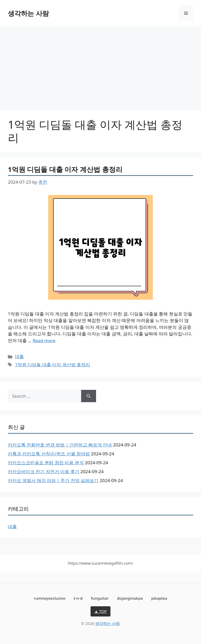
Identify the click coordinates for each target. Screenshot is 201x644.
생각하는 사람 (28, 13)
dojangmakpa (130, 598)
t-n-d (78, 598)
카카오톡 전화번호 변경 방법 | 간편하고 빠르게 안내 (60, 445)
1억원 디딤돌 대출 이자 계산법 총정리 (65, 169)
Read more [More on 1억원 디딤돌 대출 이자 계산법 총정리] (44, 340)
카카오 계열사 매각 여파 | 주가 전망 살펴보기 (53, 480)
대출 (19, 356)
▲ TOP (100, 611)
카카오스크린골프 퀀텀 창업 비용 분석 (46, 463)
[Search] (89, 396)
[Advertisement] (100, 66)
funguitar (100, 598)
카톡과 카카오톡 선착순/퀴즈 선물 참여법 (49, 454)
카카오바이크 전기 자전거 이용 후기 (44, 471)
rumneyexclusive (49, 598)
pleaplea (159, 598)
